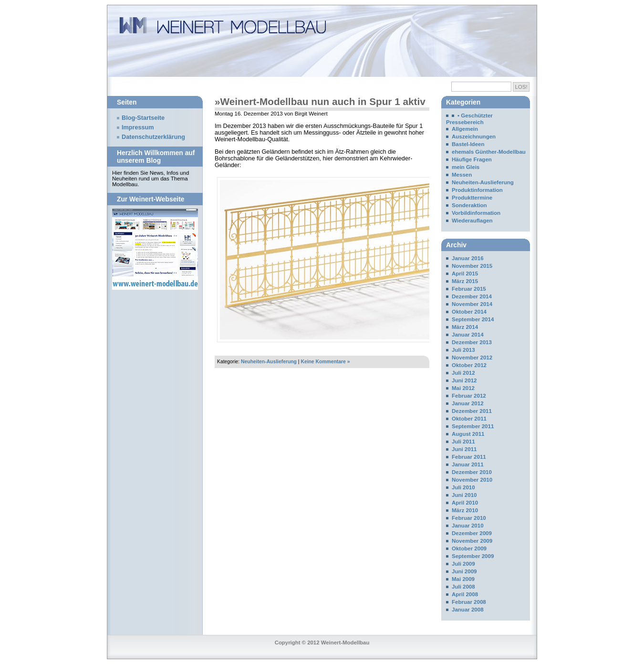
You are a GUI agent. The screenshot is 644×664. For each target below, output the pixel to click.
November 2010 (472, 480)
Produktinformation (477, 190)
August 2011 (468, 434)
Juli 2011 (463, 442)
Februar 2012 (469, 396)
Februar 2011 (469, 457)
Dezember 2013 (472, 342)
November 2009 (472, 541)
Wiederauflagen (472, 221)
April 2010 (465, 503)
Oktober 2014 (469, 312)
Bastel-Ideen (468, 144)
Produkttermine (472, 198)
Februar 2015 (469, 289)
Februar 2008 (469, 602)
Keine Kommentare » (325, 362)
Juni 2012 (464, 380)
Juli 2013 (463, 350)
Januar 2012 (468, 403)
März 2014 (465, 327)
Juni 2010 (464, 495)
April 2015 (465, 274)
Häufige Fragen (472, 159)
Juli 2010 (463, 487)
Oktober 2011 (469, 419)
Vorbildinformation (476, 213)
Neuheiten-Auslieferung (269, 362)
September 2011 (473, 426)
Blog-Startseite (143, 118)
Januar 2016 (468, 258)
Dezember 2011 (472, 411)
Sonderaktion (469, 205)
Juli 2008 (463, 587)
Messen (462, 175)
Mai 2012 (463, 388)
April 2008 (465, 594)
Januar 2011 (468, 464)
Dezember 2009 (472, 533)
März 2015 (465, 281)
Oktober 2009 (469, 548)
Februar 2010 (469, 518)
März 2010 (465, 510)
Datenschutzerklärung (153, 137)
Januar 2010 (468, 526)
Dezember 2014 (472, 296)
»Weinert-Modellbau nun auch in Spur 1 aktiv (320, 101)
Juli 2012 (463, 373)
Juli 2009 (463, 564)
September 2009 (473, 556)
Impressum (138, 127)
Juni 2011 (464, 449)
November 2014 (472, 304)
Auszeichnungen (474, 137)
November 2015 (472, 266)
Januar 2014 (468, 335)
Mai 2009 (463, 579)
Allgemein (465, 129)
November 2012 (472, 358)
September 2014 (473, 319)
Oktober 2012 (469, 365)
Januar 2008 (468, 610)
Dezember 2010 (472, 472)
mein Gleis (466, 167)
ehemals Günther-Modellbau (489, 152)
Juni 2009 (464, 571)
